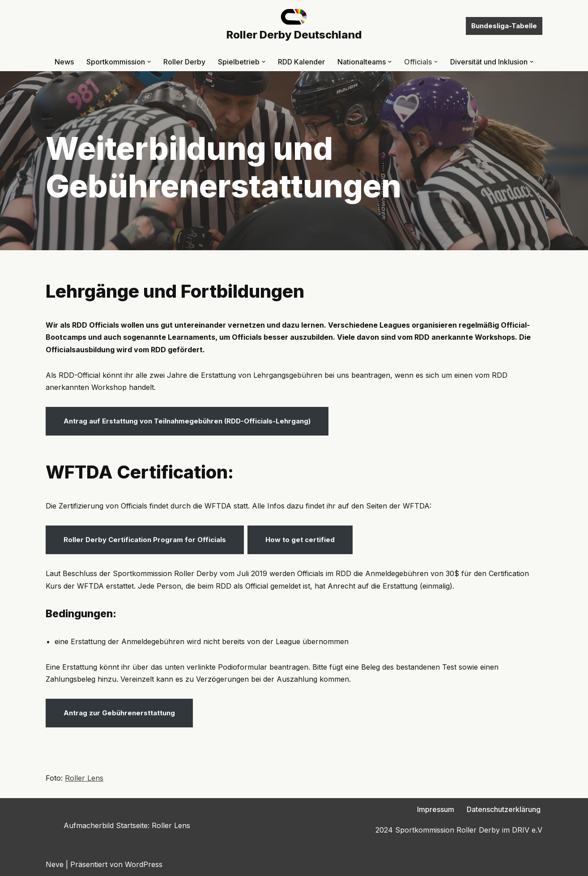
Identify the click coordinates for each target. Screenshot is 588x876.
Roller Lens (84, 778)
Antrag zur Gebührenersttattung (119, 713)
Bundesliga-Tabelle (504, 26)
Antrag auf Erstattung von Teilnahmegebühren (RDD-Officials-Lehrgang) (187, 421)
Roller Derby (184, 62)
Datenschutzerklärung (504, 809)
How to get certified (300, 540)
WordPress (144, 864)
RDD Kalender (301, 62)
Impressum (436, 809)
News (64, 62)
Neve (55, 864)
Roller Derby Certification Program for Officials (145, 540)
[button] (149, 62)
